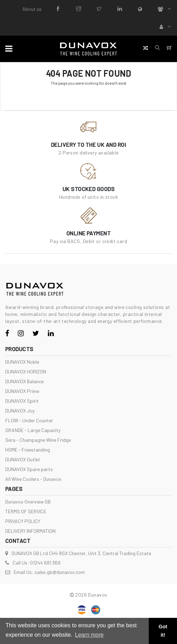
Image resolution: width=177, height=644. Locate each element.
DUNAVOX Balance (24, 381)
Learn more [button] (89, 635)
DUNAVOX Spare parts (29, 469)
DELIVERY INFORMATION (30, 531)
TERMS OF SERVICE (26, 511)
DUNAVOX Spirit (22, 401)
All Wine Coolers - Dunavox (33, 479)
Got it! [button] (163, 631)
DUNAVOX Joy (20, 411)
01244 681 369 (45, 563)
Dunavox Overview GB (28, 502)
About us (32, 9)
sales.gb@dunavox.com (60, 572)
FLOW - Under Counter (29, 420)
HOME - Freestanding (28, 450)
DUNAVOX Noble (22, 362)
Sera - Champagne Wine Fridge (38, 440)
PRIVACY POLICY (23, 521)
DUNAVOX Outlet (23, 459)
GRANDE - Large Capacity (33, 430)
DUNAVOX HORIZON (26, 372)
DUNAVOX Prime (22, 391)
